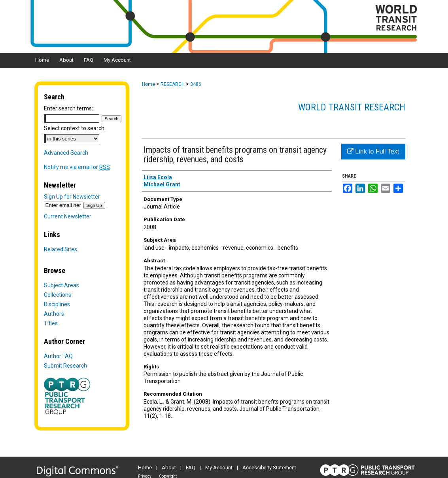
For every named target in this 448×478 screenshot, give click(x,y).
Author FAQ (58, 356)
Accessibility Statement (269, 468)
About (169, 468)
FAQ (191, 468)
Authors (54, 314)
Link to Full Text (373, 151)
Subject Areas (61, 285)
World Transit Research (352, 107)
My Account (219, 468)
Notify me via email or (77, 167)
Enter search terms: (68, 108)
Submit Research (65, 366)
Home (148, 84)
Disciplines (57, 304)
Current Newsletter (68, 216)
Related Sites (60, 249)
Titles (51, 323)
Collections (58, 295)
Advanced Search (66, 153)
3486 (196, 84)
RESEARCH (173, 84)
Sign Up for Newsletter (72, 197)
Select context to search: (75, 128)
